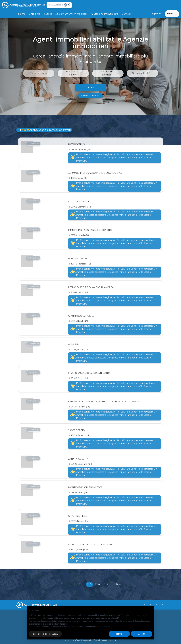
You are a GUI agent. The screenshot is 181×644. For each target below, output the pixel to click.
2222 (81, 584)
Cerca (91, 88)
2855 (118, 584)
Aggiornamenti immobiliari (71, 14)
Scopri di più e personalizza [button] (45, 634)
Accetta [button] (142, 634)
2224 (97, 584)
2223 (90, 585)
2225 (105, 584)
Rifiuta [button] (119, 634)
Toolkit (48, 14)
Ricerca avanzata (91, 96)
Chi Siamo (35, 14)
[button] (73, 73)
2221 (74, 584)
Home (22, 14)
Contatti (126, 14)
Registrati (156, 14)
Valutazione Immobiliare (104, 14)
